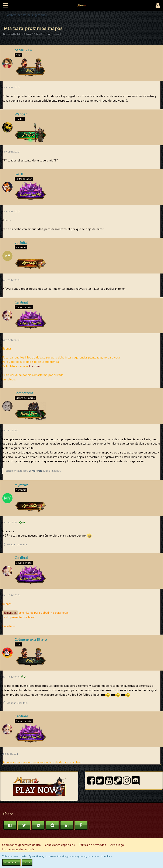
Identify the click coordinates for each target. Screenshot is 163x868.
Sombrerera (36, 471)
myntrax (11, 613)
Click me (34, 366)
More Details (11, 862)
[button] (6, 5)
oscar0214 (13, 34)
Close (27, 862)
